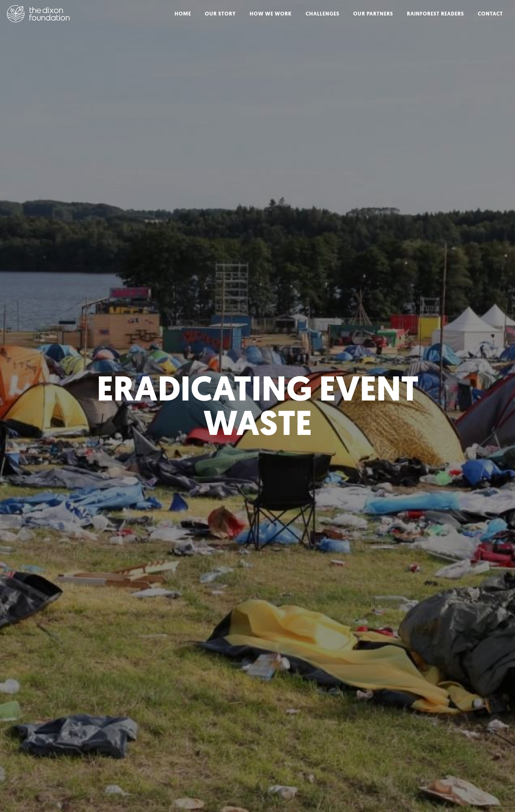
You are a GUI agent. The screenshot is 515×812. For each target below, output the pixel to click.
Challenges (323, 14)
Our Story (220, 14)
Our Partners (373, 14)
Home (183, 14)
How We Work (271, 14)
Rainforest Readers (435, 14)
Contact (490, 14)
